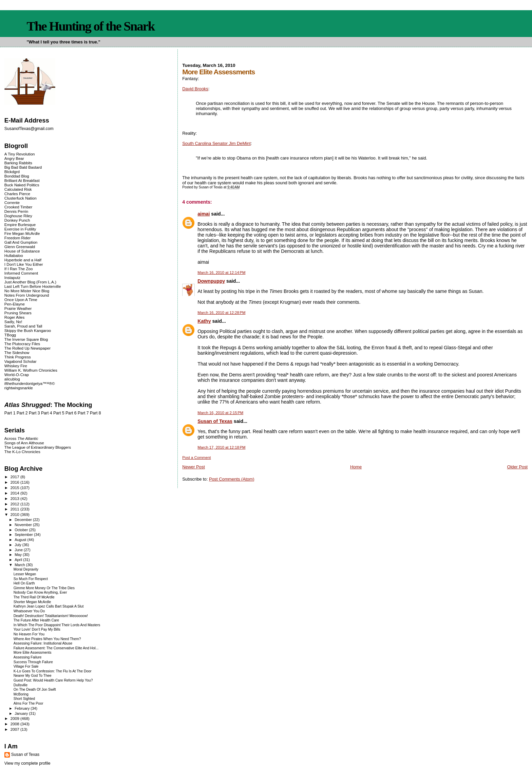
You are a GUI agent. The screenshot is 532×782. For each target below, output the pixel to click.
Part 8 (96, 413)
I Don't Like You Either (24, 264)
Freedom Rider (17, 238)
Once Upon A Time (21, 300)
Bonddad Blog (17, 176)
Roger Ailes (14, 317)
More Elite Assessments (33, 653)
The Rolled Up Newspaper (27, 348)
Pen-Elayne (15, 304)
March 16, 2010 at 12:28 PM (221, 313)
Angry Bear (14, 158)
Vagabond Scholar (21, 361)
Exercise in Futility (20, 229)
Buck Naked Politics (22, 185)
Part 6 (71, 413)
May (19, 555)
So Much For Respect (31, 579)
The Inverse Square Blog (26, 339)
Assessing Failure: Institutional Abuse (43, 643)
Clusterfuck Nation (21, 198)
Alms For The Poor (28, 703)
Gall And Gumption (21, 242)
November (24, 525)
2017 (15, 477)
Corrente (12, 202)
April (19, 560)
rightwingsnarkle (19, 388)
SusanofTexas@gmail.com (29, 129)
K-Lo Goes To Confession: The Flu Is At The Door (53, 671)
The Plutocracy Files (22, 344)
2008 (15, 724)
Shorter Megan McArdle (32, 602)
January (22, 713)
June (19, 550)
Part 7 (83, 413)
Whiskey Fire (16, 366)
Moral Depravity (26, 569)
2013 (15, 498)
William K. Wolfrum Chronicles (31, 370)
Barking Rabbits (18, 163)
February (23, 708)
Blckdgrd (12, 172)
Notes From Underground (27, 295)
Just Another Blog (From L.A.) (30, 282)
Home (356, 467)
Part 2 (22, 413)
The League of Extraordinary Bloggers (38, 447)
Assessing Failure (28, 657)
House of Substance (22, 251)
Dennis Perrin (16, 211)
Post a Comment (196, 458)
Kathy (204, 321)
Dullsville (21, 685)
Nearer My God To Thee (33, 676)
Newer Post (193, 467)
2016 (15, 482)
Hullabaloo (14, 255)
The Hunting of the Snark (90, 26)
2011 (15, 509)
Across (21, 438)
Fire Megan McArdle (22, 233)
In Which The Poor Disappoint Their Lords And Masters (57, 625)
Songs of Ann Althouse (24, 443)
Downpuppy (211, 281)
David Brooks (195, 89)
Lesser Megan (25, 574)
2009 (15, 718)
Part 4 (47, 413)
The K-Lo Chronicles (22, 452)
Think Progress (18, 357)
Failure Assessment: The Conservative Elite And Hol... (56, 648)
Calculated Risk (18, 189)
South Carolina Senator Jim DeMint (216, 143)
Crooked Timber (18, 207)
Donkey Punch (17, 220)
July (18, 545)
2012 (15, 504)
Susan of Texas (215, 421)
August (21, 540)
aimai (204, 214)
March (20, 565)
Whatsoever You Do (29, 611)
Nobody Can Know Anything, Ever (40, 592)
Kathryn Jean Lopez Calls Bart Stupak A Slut (49, 606)
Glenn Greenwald (20, 247)
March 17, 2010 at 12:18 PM (221, 447)
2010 (15, 514)
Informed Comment (21, 273)
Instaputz (12, 277)
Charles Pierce (17, 194)
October (22, 530)
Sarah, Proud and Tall (23, 326)
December (24, 520)
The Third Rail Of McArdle (34, 597)
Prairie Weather (18, 308)
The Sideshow (17, 352)
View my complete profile (27, 763)
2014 (15, 493)
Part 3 (34, 413)
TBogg (10, 335)
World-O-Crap (17, 375)
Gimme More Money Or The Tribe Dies (44, 588)
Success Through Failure (33, 662)
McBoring (21, 694)
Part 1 (10, 413)
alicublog (12, 379)
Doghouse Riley (18, 216)
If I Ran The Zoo (19, 269)
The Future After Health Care (36, 620)
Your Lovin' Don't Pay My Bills (37, 629)
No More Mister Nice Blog (27, 291)
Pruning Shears (18, 313)
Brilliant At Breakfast (22, 180)
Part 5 (59, 413)
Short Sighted (24, 699)
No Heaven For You (29, 634)
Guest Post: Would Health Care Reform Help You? (53, 680)
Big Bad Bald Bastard (23, 167)
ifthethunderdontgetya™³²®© (30, 383)
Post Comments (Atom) (232, 479)
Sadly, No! (13, 322)
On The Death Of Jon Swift (35, 690)
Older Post (517, 467)
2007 (15, 729)
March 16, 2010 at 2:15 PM (220, 413)
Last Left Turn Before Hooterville (33, 286)
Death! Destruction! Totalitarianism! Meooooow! (51, 616)
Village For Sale (26, 666)
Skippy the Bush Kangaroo (28, 330)
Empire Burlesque (20, 225)
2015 (15, 488)
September (24, 535)
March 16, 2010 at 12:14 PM (221, 273)
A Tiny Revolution (20, 154)
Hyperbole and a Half (23, 260)
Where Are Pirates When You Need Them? (47, 639)
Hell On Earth (24, 583)
